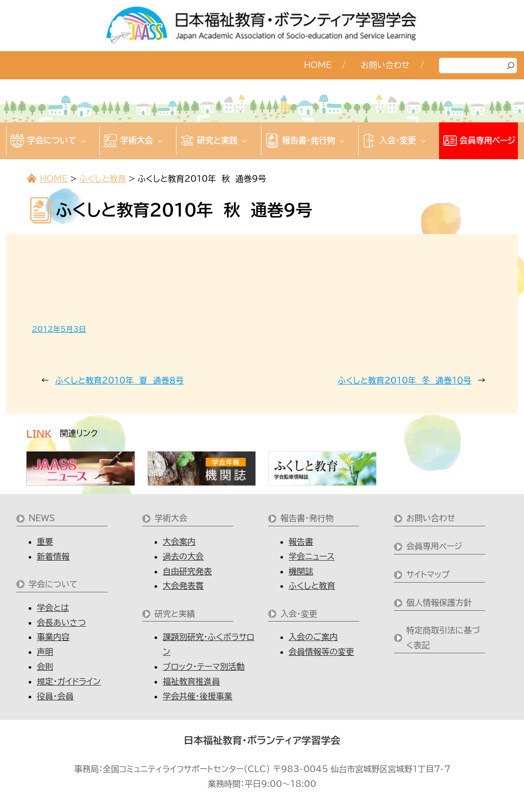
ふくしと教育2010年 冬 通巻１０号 (405, 380)
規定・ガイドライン (69, 681)
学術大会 (171, 518)
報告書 (301, 542)
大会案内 (179, 542)
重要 (45, 542)
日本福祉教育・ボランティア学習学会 (262, 740)
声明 (45, 652)
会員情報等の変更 (321, 652)
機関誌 (301, 571)
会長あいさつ (61, 623)
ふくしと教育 (103, 179)
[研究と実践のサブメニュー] (245, 141)
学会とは (53, 608)
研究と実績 (175, 614)
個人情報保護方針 (439, 603)
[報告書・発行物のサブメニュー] (342, 141)
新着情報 (53, 557)
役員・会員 (55, 696)
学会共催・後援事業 (198, 696)
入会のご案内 (313, 637)
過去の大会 (183, 557)
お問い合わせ (431, 518)
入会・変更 (299, 614)
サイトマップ (428, 574)
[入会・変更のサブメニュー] (423, 141)
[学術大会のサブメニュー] (160, 141)
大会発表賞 (183, 586)
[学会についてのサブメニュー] (83, 141)
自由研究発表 (187, 571)
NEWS (42, 518)
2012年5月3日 (59, 329)
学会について (53, 584)
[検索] (511, 66)
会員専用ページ (434, 546)
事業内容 (53, 637)
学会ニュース (312, 557)
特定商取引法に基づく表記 (443, 638)
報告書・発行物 (307, 518)
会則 (45, 667)
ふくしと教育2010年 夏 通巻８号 (119, 380)
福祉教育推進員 (191, 681)
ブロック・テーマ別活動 (204, 667)
